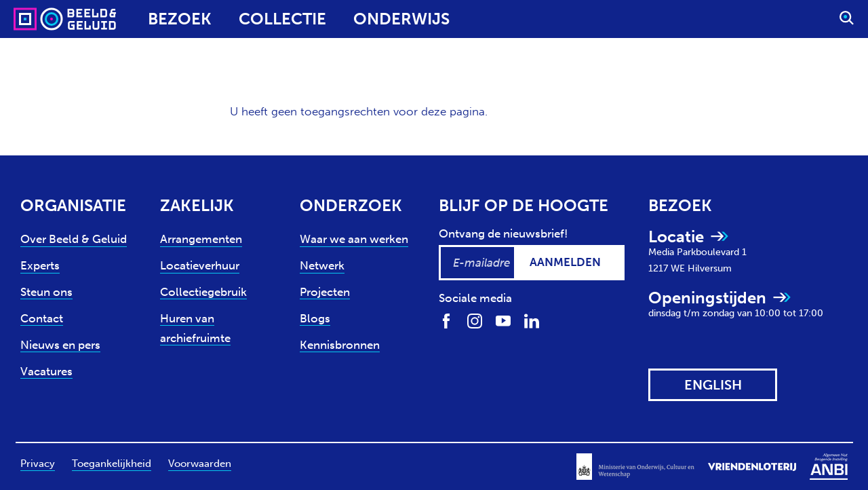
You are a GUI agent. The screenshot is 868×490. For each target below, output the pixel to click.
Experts (40, 265)
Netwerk (322, 265)
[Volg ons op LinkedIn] (532, 320)
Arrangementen (201, 239)
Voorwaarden (200, 464)
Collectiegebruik (203, 292)
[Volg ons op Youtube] (503, 320)
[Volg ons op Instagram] (475, 320)
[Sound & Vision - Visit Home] (39, 19)
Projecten (325, 292)
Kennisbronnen (340, 345)
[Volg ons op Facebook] (446, 320)
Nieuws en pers (60, 345)
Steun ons (46, 292)
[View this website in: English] (713, 385)
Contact (42, 318)
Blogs (315, 318)
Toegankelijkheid (112, 464)
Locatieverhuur (200, 265)
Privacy (38, 464)
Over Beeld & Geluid (74, 239)
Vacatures (46, 371)
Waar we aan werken (354, 239)
